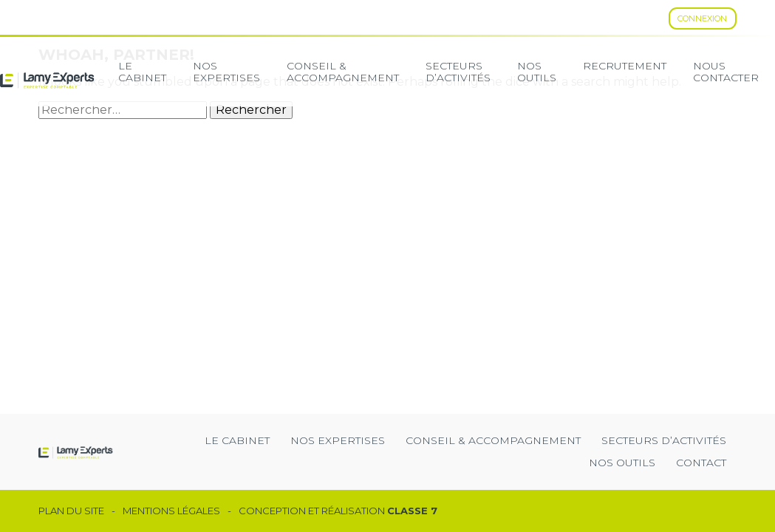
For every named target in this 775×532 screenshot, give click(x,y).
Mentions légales (171, 511)
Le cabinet (142, 72)
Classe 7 (412, 511)
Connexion (702, 18)
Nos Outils (537, 72)
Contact (701, 463)
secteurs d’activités (458, 72)
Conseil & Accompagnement (343, 72)
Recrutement (625, 66)
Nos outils (622, 463)
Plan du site (71, 511)
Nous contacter (726, 72)
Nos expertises (226, 72)
